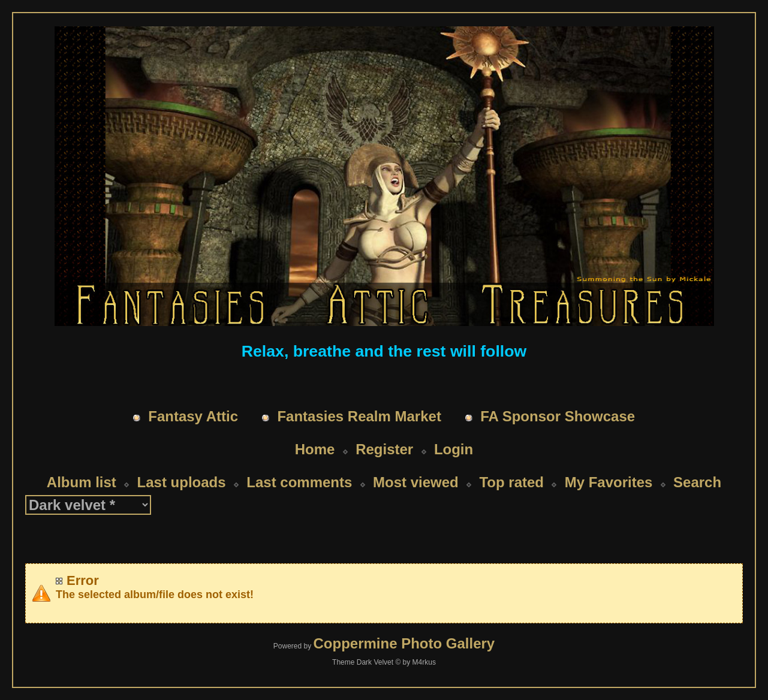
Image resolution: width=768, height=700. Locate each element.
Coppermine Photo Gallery (404, 643)
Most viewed (416, 482)
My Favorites (609, 482)
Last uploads (182, 482)
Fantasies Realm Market (359, 416)
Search (697, 482)
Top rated (511, 482)
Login (454, 449)
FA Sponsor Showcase (558, 416)
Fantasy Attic (193, 416)
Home (315, 449)
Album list (82, 482)
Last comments (299, 482)
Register (384, 449)
